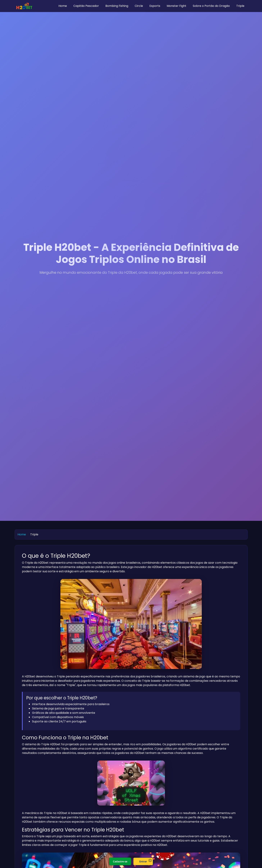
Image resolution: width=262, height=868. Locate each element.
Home (63, 6)
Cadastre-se (120, 861)
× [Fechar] (150, 860)
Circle (139, 6)
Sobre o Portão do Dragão (211, 6)
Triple (240, 6)
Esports (155, 6)
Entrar (143, 861)
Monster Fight (176, 6)
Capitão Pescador (86, 6)
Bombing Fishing (117, 6)
